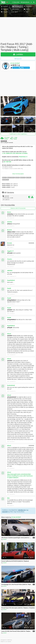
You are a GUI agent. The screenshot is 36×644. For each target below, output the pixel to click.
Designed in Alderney (6, 640)
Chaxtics (10, 259)
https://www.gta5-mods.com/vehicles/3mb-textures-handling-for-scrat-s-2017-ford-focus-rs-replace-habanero (20, 476)
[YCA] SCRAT (15, 63)
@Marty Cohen (11, 232)
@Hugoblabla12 (12, 300)
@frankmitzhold (12, 397)
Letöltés (18, 54)
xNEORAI (10, 271)
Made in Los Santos (6, 642)
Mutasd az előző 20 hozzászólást (18, 208)
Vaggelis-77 (10, 251)
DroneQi (9, 243)
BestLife (9, 230)
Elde (8, 498)
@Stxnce (10, 224)
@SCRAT (10, 310)
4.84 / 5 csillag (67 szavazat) (7, 143)
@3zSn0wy (10, 214)
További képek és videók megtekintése (18, 134)
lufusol (9, 334)
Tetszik (15, 139)
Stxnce (9, 212)
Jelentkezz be (22, 510)
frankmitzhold (11, 385)
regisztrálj (5, 512)
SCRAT (5, 539)
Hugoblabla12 (11, 280)
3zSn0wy (10, 222)
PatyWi (9, 288)
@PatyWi (10, 328)
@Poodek (10, 253)
